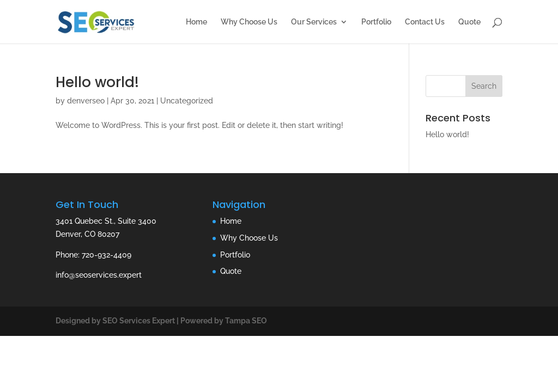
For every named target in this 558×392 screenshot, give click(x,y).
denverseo (86, 101)
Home (196, 22)
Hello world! (97, 82)
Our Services (314, 22)
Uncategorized (187, 101)
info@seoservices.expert (99, 275)
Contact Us (425, 22)
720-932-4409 (107, 255)
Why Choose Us (249, 22)
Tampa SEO (246, 321)
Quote (469, 22)
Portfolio (376, 22)
